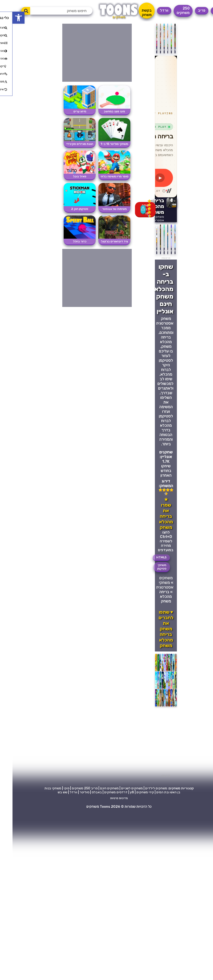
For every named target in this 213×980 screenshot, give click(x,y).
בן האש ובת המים (156, 792)
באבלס (84, 792)
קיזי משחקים (133, 792)
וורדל (152, 10)
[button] (6, 18)
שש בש (50, 792)
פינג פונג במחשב (102, 111)
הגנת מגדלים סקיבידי (67, 144)
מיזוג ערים (67, 111)
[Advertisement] (82, 742)
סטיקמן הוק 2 (67, 209)
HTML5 (149, 557)
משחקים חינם (97, 788)
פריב (189, 10)
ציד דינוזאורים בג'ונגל (102, 241)
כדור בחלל (67, 241)
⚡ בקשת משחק (134, 10)
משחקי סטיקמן (149, 567)
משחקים (153, 578)
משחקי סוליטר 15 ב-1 (102, 144)
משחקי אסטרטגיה (144, 218)
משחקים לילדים (144, 788)
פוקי (54, 788)
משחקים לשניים (119, 788)
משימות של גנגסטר (102, 209)
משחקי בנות (40, 788)
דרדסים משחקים (103, 792)
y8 (119, 792)
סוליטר (72, 792)
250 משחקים (171, 10)
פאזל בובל (67, 176)
